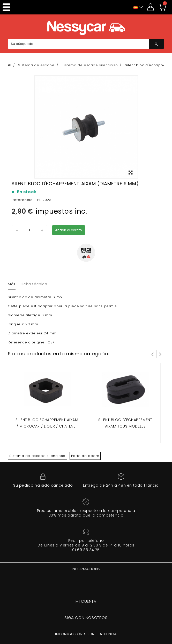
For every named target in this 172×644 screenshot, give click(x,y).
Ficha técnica (34, 284)
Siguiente (160, 354)
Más (12, 284)
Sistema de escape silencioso (37, 456)
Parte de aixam (85, 456)
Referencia (22, 200)
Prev (153, 354)
